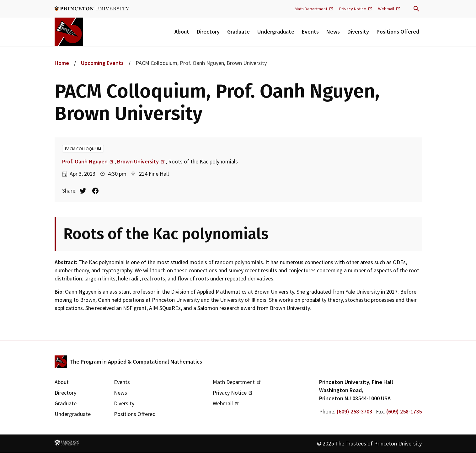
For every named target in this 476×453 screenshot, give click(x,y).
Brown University (141, 161)
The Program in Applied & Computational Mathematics (136, 362)
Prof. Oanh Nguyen (88, 161)
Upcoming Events (102, 63)
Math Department (314, 8)
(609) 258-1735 (404, 411)
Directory (208, 32)
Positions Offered (398, 32)
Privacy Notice (356, 8)
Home (62, 63)
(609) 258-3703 (354, 411)
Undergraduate (276, 32)
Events (310, 32)
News (333, 32)
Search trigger (416, 9)
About (182, 32)
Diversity (358, 32)
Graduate (238, 32)
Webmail (390, 8)
